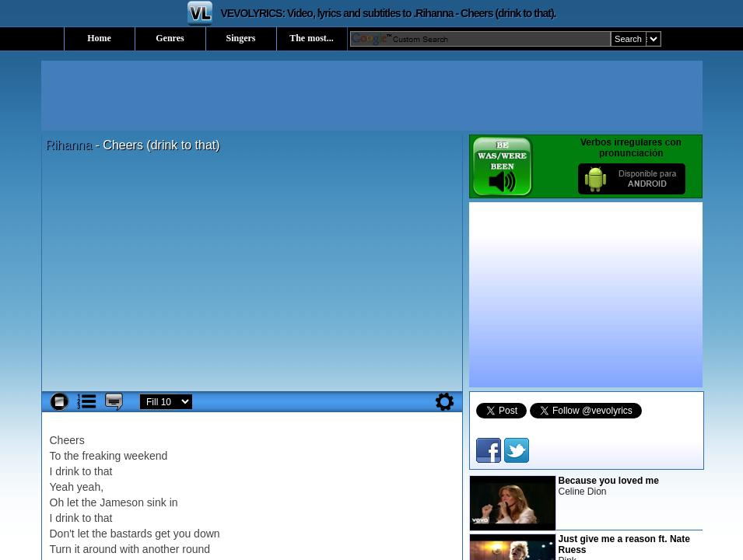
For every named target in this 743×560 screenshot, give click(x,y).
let (73, 502)
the (71, 456)
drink (67, 471)
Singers (240, 38)
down (207, 534)
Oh (57, 502)
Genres (170, 38)
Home (99, 38)
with (130, 549)
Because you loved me (609, 481)
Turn (61, 549)
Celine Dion (583, 492)
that (103, 471)
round (196, 549)
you (182, 534)
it (77, 549)
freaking (102, 456)
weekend (145, 456)
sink (157, 502)
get (162, 534)
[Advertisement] (372, 96)
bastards (131, 534)
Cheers (67, 440)
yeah (89, 487)
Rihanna (69, 145)
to (87, 471)
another (161, 549)
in (174, 502)
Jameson (122, 502)
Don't (62, 534)
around (100, 549)
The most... (312, 38)
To (56, 456)
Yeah (62, 487)
